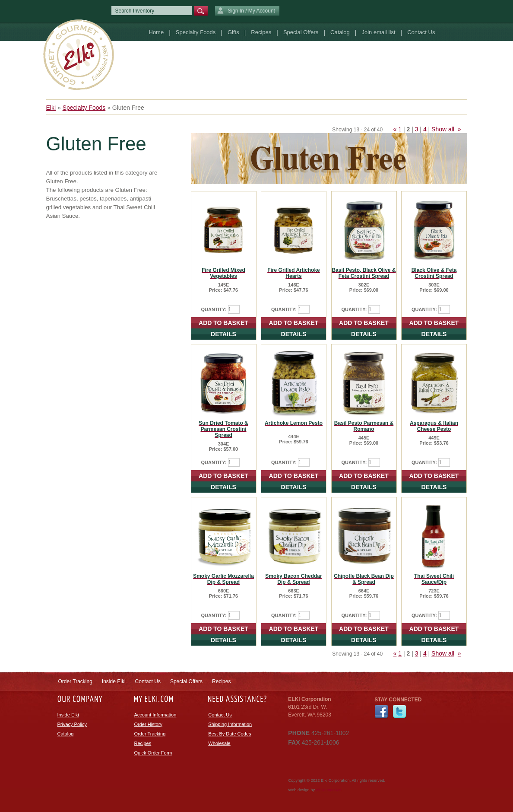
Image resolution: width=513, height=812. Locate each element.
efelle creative (329, 790)
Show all (443, 129)
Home (157, 32)
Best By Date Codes (230, 734)
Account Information (155, 715)
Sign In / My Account (246, 11)
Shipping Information (230, 724)
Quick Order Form (153, 753)
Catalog (340, 32)
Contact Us (421, 32)
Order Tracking (75, 681)
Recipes (261, 32)
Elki (51, 108)
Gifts (233, 32)
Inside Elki (114, 681)
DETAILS (223, 334)
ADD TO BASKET (223, 323)
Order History (148, 724)
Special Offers (301, 32)
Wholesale (219, 743)
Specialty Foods (196, 32)
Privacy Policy (72, 724)
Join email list (378, 32)
